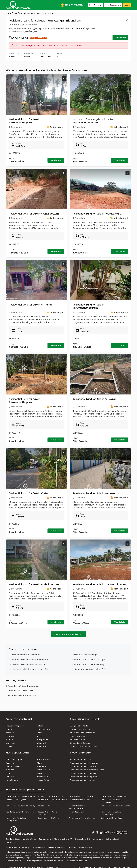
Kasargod (41, 746)
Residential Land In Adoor (49, 818)
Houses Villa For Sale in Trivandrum (21, 796)
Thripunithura (43, 777)
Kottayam (10, 733)
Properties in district (23, 686)
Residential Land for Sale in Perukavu (94, 399)
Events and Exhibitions (56, 848)
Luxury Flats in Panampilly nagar (84, 746)
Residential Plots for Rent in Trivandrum (30, 664)
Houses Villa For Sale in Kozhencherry (111, 813)
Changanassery (13, 766)
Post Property (95, 5)
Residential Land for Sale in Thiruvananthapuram (25, 121)
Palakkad (10, 740)
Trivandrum (41, 13)
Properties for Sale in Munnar (83, 780)
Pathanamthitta (44, 729)
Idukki (40, 733)
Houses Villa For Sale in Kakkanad (52, 800)
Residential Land (26, 13)
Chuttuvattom (81, 839)
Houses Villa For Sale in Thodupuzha (16, 819)
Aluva (39, 763)
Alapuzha (10, 729)
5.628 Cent (85, 331)
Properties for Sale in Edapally (83, 773)
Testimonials (38, 848)
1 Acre (83, 517)
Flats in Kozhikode (78, 740)
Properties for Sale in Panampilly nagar (87, 770)
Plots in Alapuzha (77, 736)
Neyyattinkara (12, 780)
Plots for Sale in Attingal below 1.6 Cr (89, 669)
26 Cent (20, 426)
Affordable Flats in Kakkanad (82, 733)
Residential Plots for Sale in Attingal (89, 660)
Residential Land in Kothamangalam (77, 807)
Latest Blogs (25, 848)
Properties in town (21, 691)
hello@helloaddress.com (77, 861)
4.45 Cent (85, 426)
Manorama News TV (63, 839)
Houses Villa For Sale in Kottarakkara (47, 813)
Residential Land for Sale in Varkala (30, 493)
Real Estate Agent (77, 812)
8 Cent (20, 608)
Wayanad (41, 743)
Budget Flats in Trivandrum (81, 729)
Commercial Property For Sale (82, 818)
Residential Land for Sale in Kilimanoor (31, 305)
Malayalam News (29, 839)
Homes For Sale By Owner (17, 800)
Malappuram (43, 740)
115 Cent (84, 146)
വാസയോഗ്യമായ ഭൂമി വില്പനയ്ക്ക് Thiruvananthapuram (93, 121)
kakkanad (41, 766)
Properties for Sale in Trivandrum (84, 763)
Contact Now (120, 38)
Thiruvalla (10, 777)
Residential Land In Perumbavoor (20, 812)
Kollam (40, 726)
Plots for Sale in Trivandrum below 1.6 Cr (30, 669)
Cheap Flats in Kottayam (81, 743)
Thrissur (40, 736)
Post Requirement (113, 5)
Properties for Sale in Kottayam (84, 766)
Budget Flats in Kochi (79, 726)
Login (127, 5)
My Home (72, 848)
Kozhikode (11, 743)
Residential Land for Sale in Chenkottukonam (99, 584)
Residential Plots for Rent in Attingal (89, 664)
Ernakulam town (44, 759)
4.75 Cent (21, 146)
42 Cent (20, 517)
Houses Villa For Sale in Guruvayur (115, 806)
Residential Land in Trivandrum (26, 655)
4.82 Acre (84, 237)
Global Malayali (112, 839)
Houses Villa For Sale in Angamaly (20, 806)
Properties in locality (22, 695)
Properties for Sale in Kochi (82, 759)
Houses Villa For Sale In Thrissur (114, 796)
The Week (10, 843)
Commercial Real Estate (111, 818)
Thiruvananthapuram (15, 726)
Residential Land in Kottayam (82, 796)
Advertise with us (86, 848)
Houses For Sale (45, 806)
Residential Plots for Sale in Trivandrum (30, 660)
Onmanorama (45, 839)
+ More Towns (43, 780)
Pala (8, 773)
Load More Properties (68, 634)
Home (9, 13)
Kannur (9, 746)
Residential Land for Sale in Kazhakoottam (34, 214)
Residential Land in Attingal (85, 655)
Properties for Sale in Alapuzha (83, 777)
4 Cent (20, 237)
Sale (15, 13)
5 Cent (83, 608)
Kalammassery (44, 770)
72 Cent (20, 331)
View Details (56, 160)
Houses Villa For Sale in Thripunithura (111, 801)
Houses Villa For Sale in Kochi (50, 796)
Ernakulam (11, 736)
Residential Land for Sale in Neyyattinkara (97, 214)
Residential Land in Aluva (80, 800)
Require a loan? (39, 38)
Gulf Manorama (96, 839)
